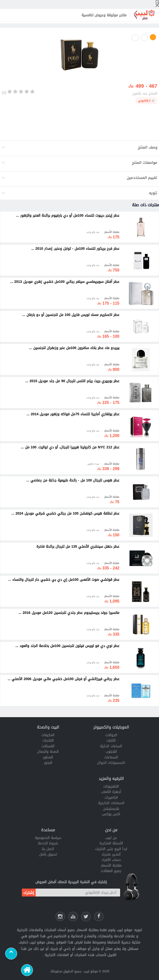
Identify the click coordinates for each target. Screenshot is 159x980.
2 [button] (144, 38)
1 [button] (153, 37)
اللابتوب (111, 752)
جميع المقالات (111, 871)
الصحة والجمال (48, 752)
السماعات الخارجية (111, 803)
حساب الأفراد (111, 860)
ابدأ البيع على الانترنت (111, 849)
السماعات (111, 757)
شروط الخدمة (48, 843)
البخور (48, 763)
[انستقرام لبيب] (60, 917)
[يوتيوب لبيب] (73, 917)
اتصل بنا (48, 849)
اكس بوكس (111, 814)
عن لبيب (111, 838)
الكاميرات (111, 798)
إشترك (29, 893)
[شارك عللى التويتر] (86, 917)
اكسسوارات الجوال (111, 763)
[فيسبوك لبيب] (99, 917)
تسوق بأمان (48, 854)
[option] (79, 56)
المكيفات (48, 735)
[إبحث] (157, 3)
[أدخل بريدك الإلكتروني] (78, 893)
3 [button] (135, 38)
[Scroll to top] (11, 954)
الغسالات (48, 746)
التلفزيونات (111, 786)
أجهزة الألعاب (111, 792)
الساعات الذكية (111, 746)
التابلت (111, 740)
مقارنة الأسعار (111, 865)
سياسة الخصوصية (48, 838)
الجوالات (111, 735)
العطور (48, 757)
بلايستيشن (111, 809)
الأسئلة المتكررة (111, 843)
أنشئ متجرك (111, 854)
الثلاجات (48, 740)
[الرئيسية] (27, 970)
